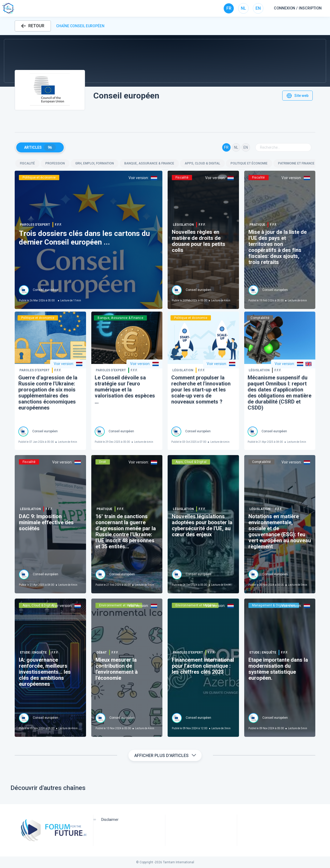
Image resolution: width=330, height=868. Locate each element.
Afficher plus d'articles (165, 756)
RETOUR (33, 26)
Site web (297, 96)
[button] (165, 61)
